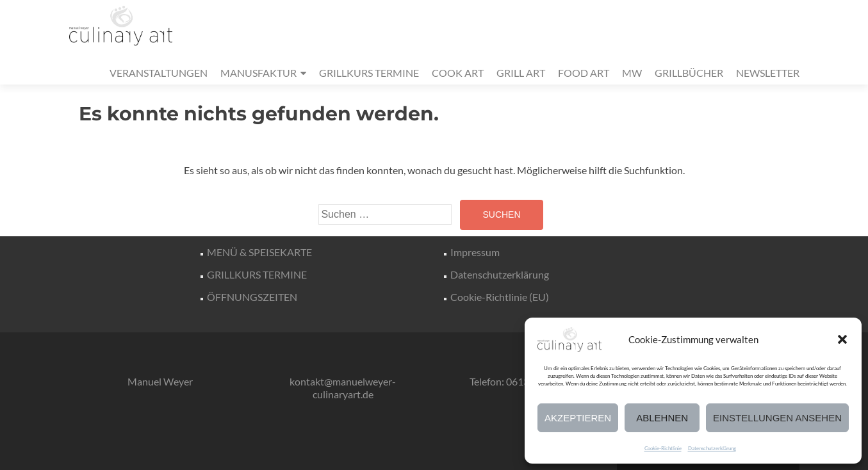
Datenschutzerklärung (712, 448)
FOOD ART (584, 73)
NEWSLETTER (768, 73)
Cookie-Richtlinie (663, 448)
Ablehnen (662, 418)
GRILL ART (521, 73)
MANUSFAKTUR (258, 73)
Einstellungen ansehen (777, 418)
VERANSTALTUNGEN (159, 73)
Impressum (475, 252)
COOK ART (458, 73)
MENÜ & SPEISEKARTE (259, 252)
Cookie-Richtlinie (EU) (500, 297)
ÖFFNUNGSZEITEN (252, 297)
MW (632, 73)
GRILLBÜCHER (689, 73)
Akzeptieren (578, 418)
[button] (842, 339)
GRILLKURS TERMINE (369, 73)
